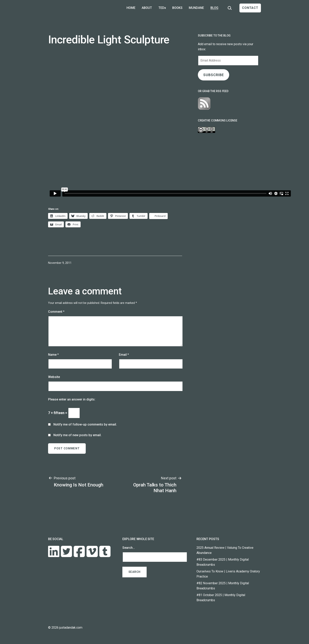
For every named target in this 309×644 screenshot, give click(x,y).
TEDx (162, 8)
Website (54, 377)
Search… (129, 548)
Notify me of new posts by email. (77, 435)
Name (53, 355)
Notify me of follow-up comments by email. (85, 424)
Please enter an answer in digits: (72, 399)
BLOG (214, 8)
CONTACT (250, 8)
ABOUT (147, 8)
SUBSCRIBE (213, 75)
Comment (56, 312)
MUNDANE (196, 8)
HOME (131, 8)
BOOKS (177, 8)
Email (124, 355)
